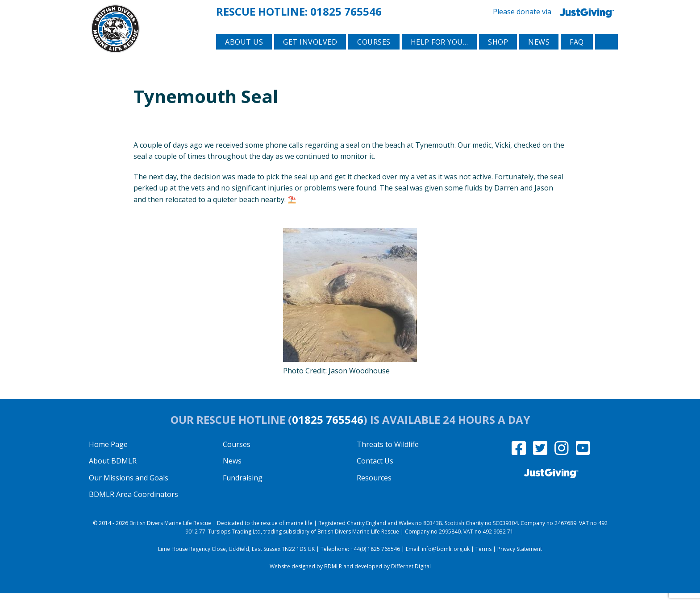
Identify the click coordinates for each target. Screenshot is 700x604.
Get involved (310, 54)
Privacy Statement (520, 560)
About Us (244, 54)
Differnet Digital (411, 577)
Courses (374, 54)
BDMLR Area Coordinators (133, 505)
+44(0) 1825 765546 (375, 560)
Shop (498, 54)
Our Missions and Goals (129, 488)
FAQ (577, 54)
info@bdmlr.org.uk (446, 560)
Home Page (108, 455)
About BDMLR (113, 472)
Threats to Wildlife (388, 455)
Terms (483, 560)
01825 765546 (346, 10)
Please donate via (555, 11)
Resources (374, 488)
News (539, 54)
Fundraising (243, 488)
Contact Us (375, 472)
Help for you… (440, 54)
